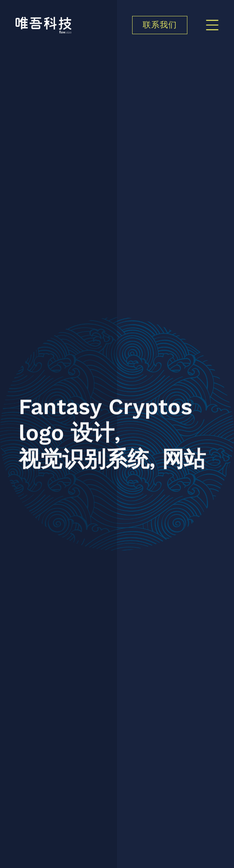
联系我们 (160, 25)
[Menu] (212, 25)
